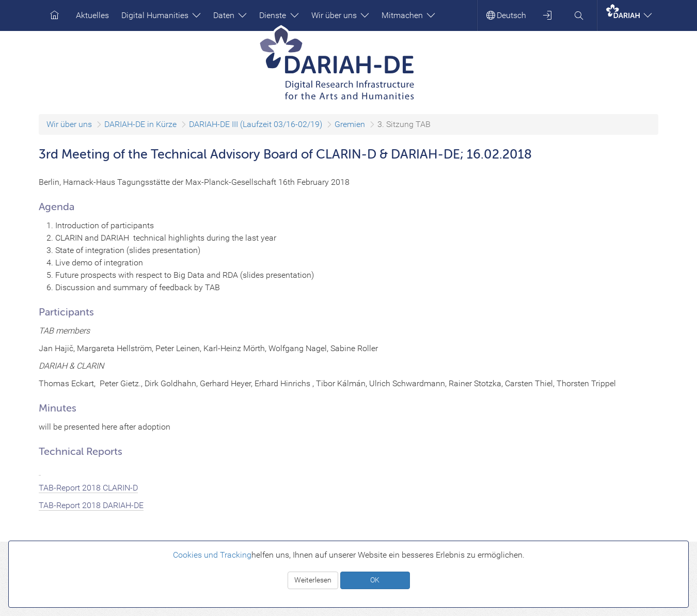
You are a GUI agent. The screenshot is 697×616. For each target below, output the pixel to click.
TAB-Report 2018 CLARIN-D (88, 488)
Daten (230, 15)
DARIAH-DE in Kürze (140, 124)
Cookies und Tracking (212, 555)
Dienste (279, 15)
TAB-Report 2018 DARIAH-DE (91, 505)
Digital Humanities (161, 15)
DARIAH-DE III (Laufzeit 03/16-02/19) (256, 124)
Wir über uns (340, 15)
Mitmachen (408, 15)
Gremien (350, 124)
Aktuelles (92, 15)
